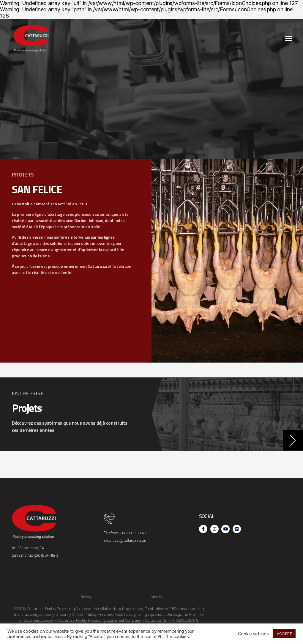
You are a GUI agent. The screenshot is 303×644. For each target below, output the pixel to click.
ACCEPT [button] (284, 634)
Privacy (86, 597)
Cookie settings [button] (253, 634)
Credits (156, 597)
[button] (289, 39)
